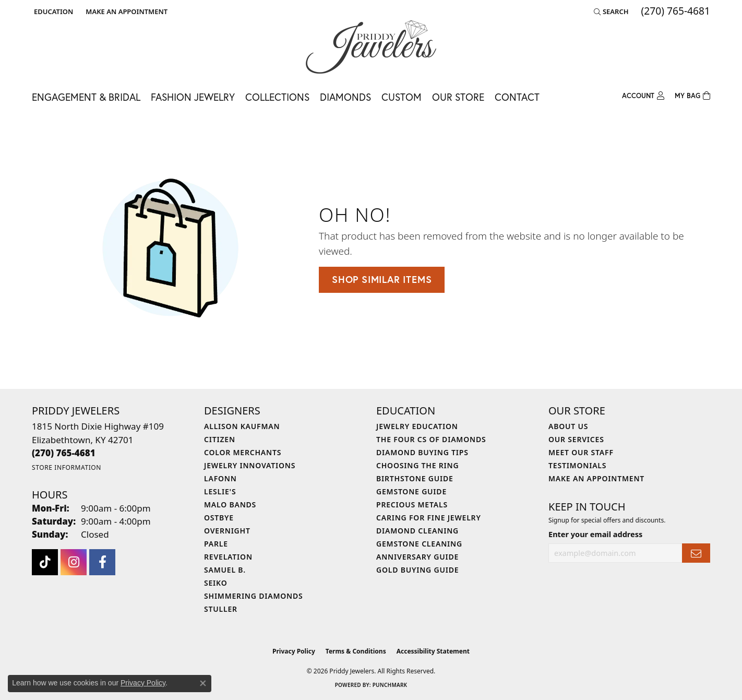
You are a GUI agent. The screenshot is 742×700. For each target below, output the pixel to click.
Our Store (458, 97)
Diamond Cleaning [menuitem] (417, 531)
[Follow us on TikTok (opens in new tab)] (45, 562)
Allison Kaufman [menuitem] (242, 426)
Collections (277, 97)
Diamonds (345, 97)
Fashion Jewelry (193, 97)
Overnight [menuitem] (227, 531)
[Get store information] (67, 467)
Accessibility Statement (433, 651)
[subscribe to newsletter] (696, 553)
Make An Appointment (596, 478)
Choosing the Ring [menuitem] (417, 465)
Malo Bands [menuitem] (230, 505)
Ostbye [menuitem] (219, 518)
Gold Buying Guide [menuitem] (417, 570)
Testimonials (577, 465)
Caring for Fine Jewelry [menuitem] (429, 518)
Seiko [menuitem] (216, 583)
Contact (517, 97)
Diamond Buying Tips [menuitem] (422, 452)
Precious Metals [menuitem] (412, 505)
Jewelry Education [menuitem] (417, 426)
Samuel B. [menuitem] (225, 570)
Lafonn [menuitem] (220, 478)
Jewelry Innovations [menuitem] (250, 465)
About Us (568, 426)
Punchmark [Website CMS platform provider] (390, 685)
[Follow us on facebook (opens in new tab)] (102, 562)
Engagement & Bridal (86, 97)
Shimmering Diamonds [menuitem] (254, 596)
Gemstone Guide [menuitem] (411, 491)
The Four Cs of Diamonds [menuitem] (431, 439)
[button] (52, 11)
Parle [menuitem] (216, 544)
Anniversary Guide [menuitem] (417, 557)
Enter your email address (595, 534)
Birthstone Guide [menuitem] (415, 478)
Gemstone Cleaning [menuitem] (419, 544)
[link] (125, 11)
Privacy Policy (294, 651)
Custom (402, 97)
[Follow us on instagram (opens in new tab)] (74, 562)
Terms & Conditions (356, 651)
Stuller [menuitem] (221, 609)
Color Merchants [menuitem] (243, 452)
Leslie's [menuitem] (220, 491)
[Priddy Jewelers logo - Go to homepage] (371, 47)
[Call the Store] (64, 453)
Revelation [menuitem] (228, 557)
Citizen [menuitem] (220, 439)
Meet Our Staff (581, 452)
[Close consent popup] (203, 683)
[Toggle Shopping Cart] (692, 96)
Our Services (576, 439)
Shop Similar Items (382, 279)
